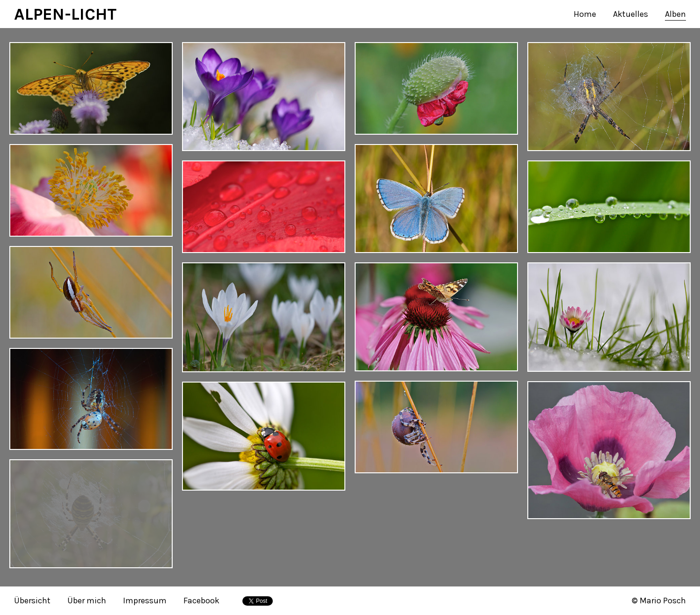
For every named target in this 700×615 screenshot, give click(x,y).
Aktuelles (631, 14)
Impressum (145, 601)
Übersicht (32, 601)
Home (585, 14)
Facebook (201, 601)
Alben (675, 14)
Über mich (87, 601)
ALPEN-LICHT (65, 14)
